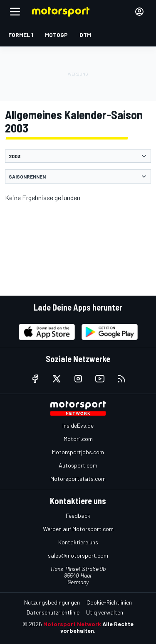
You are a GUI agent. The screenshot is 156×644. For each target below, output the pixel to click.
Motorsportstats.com (78, 479)
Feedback (78, 515)
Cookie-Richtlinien (109, 602)
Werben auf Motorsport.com (78, 529)
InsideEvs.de (78, 425)
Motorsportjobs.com (78, 452)
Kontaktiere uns (78, 542)
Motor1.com (78, 439)
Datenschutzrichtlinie (53, 612)
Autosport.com (78, 465)
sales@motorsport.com (78, 555)
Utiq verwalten (105, 612)
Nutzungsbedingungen (52, 602)
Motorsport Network (72, 624)
